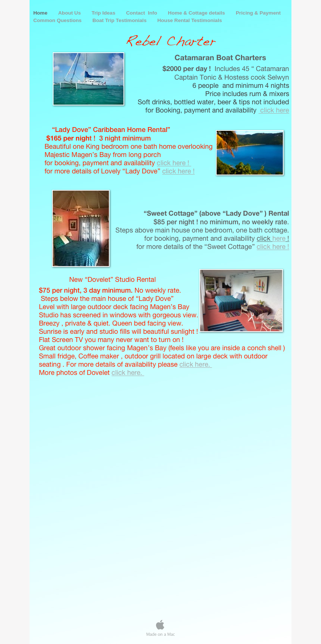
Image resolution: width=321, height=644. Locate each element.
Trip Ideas (104, 13)
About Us (70, 13)
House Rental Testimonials (190, 20)
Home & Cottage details (197, 13)
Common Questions (58, 20)
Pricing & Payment (258, 13)
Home (41, 13)
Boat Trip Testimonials (120, 20)
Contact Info (142, 13)
